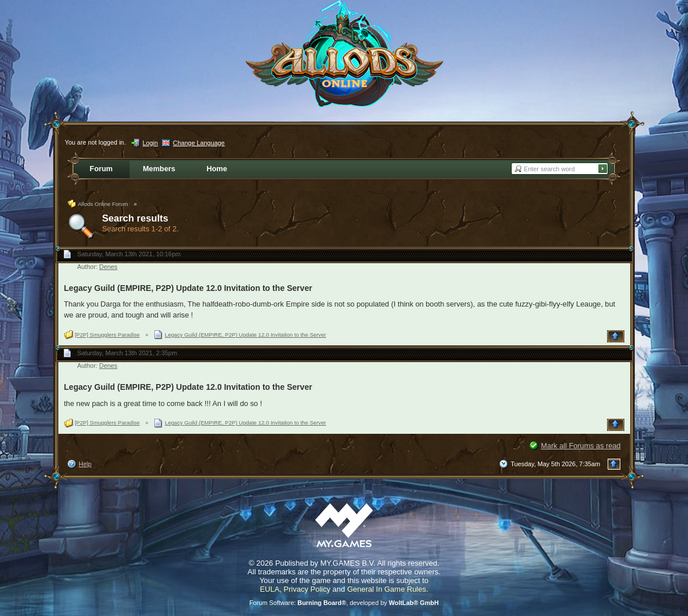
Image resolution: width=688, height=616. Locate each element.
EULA (269, 589)
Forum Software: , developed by (344, 603)
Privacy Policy (307, 589)
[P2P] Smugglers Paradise (107, 335)
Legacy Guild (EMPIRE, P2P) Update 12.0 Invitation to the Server (188, 288)
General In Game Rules (386, 589)
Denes (108, 267)
